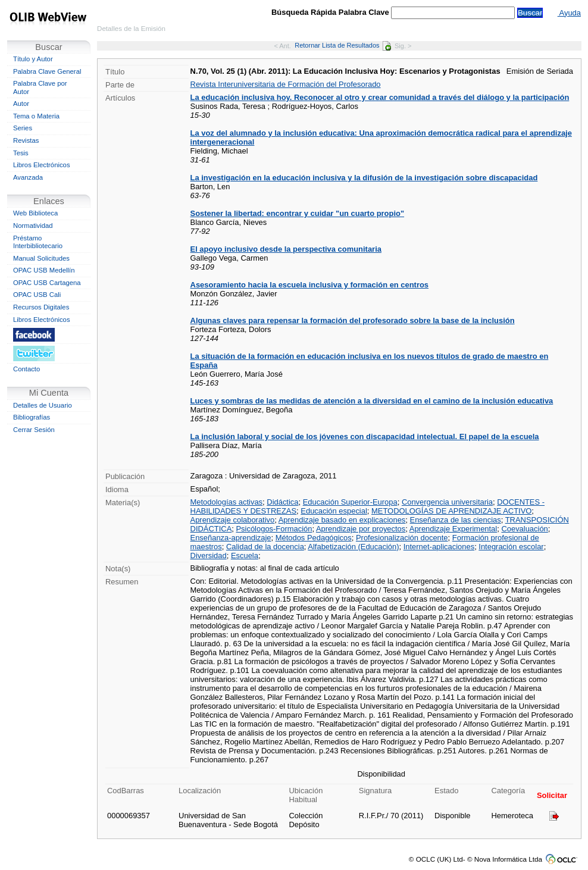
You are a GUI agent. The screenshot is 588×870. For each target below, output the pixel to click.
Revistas (26, 140)
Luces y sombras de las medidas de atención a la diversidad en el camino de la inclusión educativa (372, 401)
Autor (21, 104)
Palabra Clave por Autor (40, 87)
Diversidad (209, 556)
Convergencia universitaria (447, 502)
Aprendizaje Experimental (453, 529)
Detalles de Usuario (43, 405)
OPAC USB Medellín (44, 270)
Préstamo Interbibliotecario (38, 242)
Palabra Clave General (47, 71)
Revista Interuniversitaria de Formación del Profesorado (286, 84)
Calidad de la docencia (265, 547)
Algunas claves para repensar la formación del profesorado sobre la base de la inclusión (353, 320)
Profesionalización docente (402, 538)
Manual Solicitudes (41, 258)
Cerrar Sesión (34, 430)
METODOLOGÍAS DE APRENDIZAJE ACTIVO (451, 511)
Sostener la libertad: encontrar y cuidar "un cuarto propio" (298, 213)
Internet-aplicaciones (439, 547)
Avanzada (28, 177)
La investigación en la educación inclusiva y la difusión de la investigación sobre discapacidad (364, 178)
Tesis (21, 153)
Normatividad (33, 226)
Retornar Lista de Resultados (343, 45)
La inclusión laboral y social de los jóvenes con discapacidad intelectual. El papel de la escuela (365, 436)
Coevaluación (524, 529)
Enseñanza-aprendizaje (231, 538)
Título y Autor (33, 59)
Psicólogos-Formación (274, 529)
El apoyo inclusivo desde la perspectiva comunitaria (286, 249)
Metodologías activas (227, 502)
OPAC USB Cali (37, 295)
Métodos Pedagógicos (314, 538)
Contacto (26, 369)
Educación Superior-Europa (350, 502)
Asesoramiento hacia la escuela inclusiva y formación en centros (310, 285)
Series (23, 128)
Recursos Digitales (41, 307)
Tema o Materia (36, 116)
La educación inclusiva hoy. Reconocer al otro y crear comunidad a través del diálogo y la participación (380, 97)
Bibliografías (32, 417)
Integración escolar (511, 547)
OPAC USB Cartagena (47, 283)
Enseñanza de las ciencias (456, 520)
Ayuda (569, 13)
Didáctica (282, 502)
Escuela (245, 556)
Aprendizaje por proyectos (361, 529)
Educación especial (334, 511)
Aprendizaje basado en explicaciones (342, 520)
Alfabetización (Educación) (353, 547)
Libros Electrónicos (42, 165)
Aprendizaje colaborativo (233, 520)
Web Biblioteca (35, 213)
